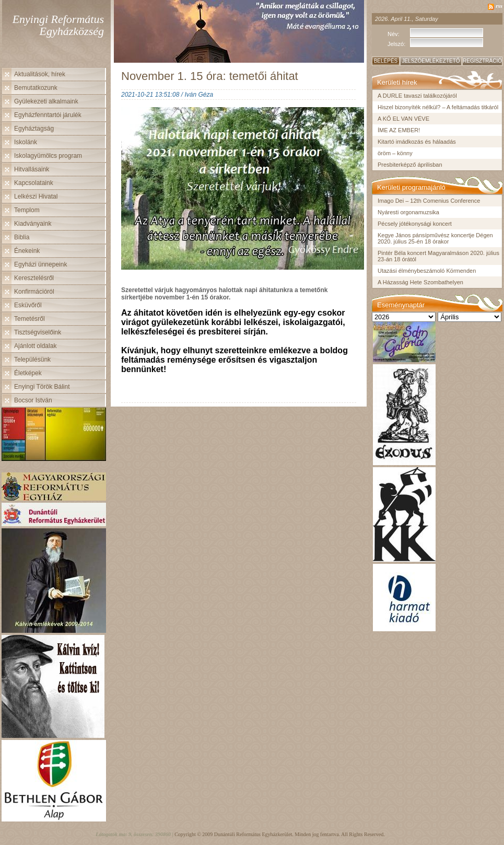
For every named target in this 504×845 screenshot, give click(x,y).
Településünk (32, 360)
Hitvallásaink (32, 169)
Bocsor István (33, 400)
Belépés (386, 61)
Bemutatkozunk (36, 88)
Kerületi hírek (397, 82)
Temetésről (30, 319)
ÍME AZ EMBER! (399, 130)
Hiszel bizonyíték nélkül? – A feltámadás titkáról (438, 107)
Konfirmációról (34, 292)
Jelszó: (396, 44)
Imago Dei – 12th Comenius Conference (429, 201)
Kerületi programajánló (411, 187)
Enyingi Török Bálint (42, 387)
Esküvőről (28, 305)
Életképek (28, 373)
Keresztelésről (34, 278)
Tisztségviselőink (38, 332)
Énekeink (27, 251)
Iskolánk (26, 142)
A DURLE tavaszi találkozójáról (417, 96)
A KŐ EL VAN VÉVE (403, 119)
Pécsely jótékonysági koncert (415, 224)
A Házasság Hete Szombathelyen (420, 282)
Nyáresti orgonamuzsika (408, 212)
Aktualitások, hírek (40, 74)
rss (499, 6)
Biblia (22, 237)
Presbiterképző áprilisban (410, 165)
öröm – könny (395, 153)
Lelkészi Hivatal (36, 196)
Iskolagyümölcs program (48, 156)
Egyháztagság (34, 129)
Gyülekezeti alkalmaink (46, 101)
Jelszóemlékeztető (431, 61)
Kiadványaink (33, 224)
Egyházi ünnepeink (40, 264)
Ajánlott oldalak (35, 346)
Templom (27, 210)
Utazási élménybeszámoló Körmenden (427, 271)
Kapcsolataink (34, 183)
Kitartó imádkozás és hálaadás (417, 142)
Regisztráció (482, 61)
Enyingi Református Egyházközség (58, 25)
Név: (394, 34)
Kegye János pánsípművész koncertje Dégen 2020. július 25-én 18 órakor (435, 238)
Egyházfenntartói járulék (48, 115)
